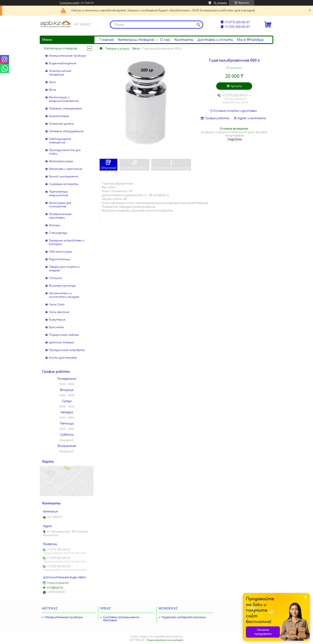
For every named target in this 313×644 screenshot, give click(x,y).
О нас (165, 40)
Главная (107, 40)
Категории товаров (136, 40)
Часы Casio (57, 305)
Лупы (52, 82)
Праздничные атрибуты (67, 350)
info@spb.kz (55, 588)
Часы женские (59, 312)
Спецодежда (58, 233)
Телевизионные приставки (60, 216)
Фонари (55, 225)
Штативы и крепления (65, 169)
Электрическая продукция (60, 73)
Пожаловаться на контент (165, 640)
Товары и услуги (117, 49)
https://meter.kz (58, 583)
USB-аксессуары (60, 252)
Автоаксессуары (61, 161)
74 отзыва (220, 3)
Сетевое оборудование (66, 131)
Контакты (184, 40)
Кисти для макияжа (63, 358)
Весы (136, 49)
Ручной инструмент (64, 177)
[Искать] (198, 25)
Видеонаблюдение (63, 63)
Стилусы (55, 278)
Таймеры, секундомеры (65, 109)
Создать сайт (70, 3)
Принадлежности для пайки (65, 152)
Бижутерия (57, 320)
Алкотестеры (59, 116)
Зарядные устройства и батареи (67, 242)
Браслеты (56, 327)
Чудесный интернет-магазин (184, 617)
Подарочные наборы (64, 335)
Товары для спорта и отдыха (64, 269)
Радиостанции (60, 259)
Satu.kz (178, 637)
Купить (236, 86)
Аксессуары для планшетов (60, 205)
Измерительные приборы (67, 56)
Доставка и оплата (215, 40)
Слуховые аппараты (64, 184)
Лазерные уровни (61, 124)
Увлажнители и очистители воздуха (64, 295)
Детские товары (61, 342)
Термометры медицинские (59, 194)
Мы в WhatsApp (250, 40)
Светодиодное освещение (60, 141)
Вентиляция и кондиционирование (64, 99)
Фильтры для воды (62, 286)
